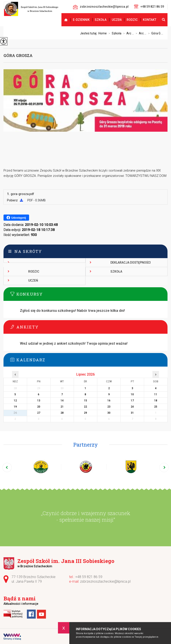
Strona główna (64, 20)
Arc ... (128, 33)
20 (39, 407)
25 (156, 407)
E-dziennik (81, 20)
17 (132, 401)
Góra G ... (155, 33)
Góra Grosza (18, 55)
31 (132, 413)
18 (156, 401)
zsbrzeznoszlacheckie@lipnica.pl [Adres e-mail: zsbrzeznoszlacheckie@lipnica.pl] (105, 581)
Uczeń (117, 20)
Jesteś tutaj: (89, 33)
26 (15, 413)
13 (39, 401)
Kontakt (150, 20)
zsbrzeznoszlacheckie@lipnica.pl (101, 7)
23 (109, 407)
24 (132, 407)
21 (62, 407)
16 (109, 401)
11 (156, 394)
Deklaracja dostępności (131, 263)
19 (15, 407)
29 (85, 413)
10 (132, 394)
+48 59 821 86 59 (149, 6)
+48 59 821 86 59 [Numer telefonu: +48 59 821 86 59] (89, 577)
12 (15, 401)
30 (109, 413)
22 (85, 407)
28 (62, 413)
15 (85, 401)
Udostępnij (16, 218)
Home (103, 33)
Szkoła (101, 20)
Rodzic (132, 20)
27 (39, 413)
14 (62, 401)
